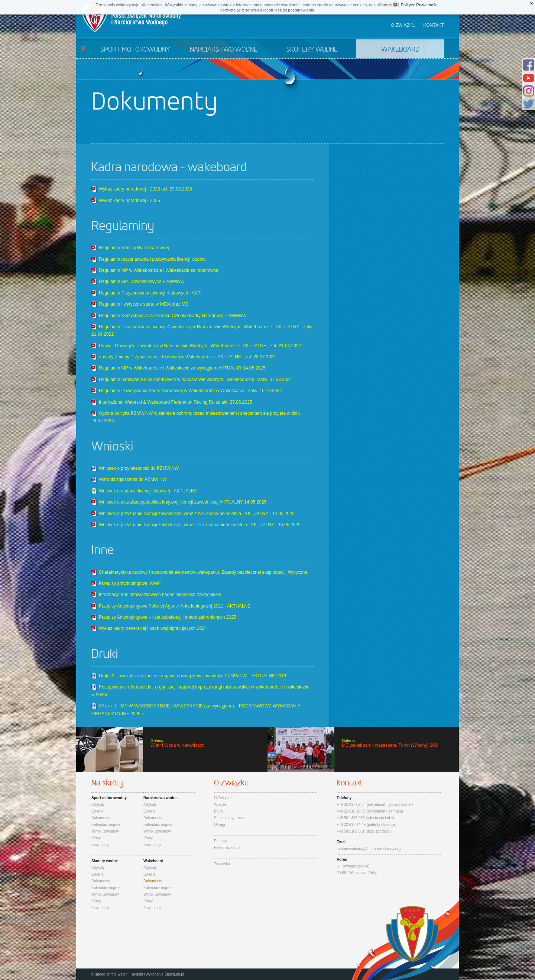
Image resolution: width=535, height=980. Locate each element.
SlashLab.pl (174, 974)
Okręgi (219, 825)
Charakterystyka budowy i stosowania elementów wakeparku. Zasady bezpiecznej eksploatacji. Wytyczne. (204, 572)
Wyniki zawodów (105, 831)
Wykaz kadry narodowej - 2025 (129, 201)
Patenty (220, 841)
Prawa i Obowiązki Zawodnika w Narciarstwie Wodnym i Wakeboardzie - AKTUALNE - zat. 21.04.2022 (200, 346)
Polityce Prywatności (420, 5)
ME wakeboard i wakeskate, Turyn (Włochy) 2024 (363, 749)
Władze (220, 805)
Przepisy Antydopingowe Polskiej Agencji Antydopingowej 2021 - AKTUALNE (175, 606)
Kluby (96, 838)
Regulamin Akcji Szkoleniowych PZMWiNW (142, 281)
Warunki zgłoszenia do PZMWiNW (133, 479)
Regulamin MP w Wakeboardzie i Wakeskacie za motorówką (159, 270)
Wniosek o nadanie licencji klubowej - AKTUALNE (148, 491)
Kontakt (434, 25)
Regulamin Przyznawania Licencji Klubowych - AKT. (150, 293)
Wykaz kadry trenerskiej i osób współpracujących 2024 (153, 628)
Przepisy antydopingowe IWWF (130, 583)
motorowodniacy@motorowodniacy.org (369, 849)
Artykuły (98, 805)
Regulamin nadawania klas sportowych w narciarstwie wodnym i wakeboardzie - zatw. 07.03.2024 (195, 380)
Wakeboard (400, 50)
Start (83, 48)
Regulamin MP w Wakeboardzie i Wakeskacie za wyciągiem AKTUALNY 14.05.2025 (182, 368)
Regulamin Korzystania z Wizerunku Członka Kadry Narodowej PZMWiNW (173, 316)
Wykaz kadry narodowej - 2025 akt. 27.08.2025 (145, 189)
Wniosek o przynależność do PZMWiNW (139, 468)
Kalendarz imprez (106, 825)
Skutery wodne (312, 50)
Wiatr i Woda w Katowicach (172, 749)
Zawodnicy (100, 845)
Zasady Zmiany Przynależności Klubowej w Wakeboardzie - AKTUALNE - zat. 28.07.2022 (187, 357)
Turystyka (222, 864)
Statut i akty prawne (230, 818)
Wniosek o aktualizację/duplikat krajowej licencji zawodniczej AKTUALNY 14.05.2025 (183, 502)
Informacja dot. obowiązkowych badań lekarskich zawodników (160, 595)
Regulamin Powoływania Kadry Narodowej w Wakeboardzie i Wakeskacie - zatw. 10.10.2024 (190, 391)
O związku (403, 25)
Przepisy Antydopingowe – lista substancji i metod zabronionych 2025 (168, 617)
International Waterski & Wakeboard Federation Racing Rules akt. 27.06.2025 (176, 402)
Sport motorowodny (135, 50)
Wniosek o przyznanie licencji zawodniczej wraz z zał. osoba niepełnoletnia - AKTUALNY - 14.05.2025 (200, 525)
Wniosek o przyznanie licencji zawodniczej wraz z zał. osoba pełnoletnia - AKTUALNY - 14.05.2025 (197, 514)
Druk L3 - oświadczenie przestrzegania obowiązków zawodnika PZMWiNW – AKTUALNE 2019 (192, 676)
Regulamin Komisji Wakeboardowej (134, 248)
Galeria (97, 811)
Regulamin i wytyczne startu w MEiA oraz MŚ (144, 304)
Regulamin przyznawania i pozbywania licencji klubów (152, 259)
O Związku (223, 798)
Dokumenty (101, 818)
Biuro (218, 811)
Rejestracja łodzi (228, 848)
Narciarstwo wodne (224, 50)
